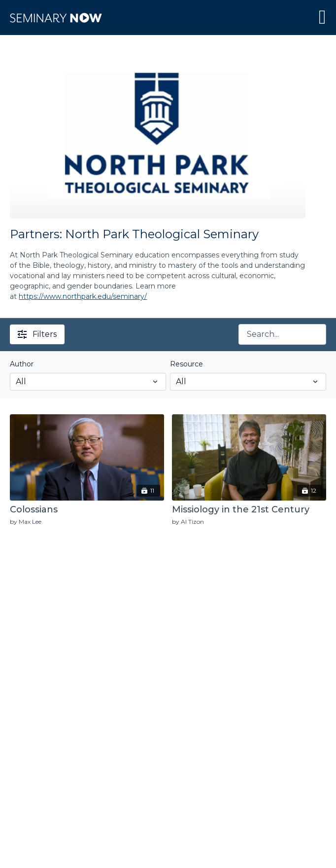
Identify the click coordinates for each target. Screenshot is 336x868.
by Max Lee (26, 522)
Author (22, 364)
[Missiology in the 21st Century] (249, 510)
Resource (186, 364)
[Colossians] (87, 510)
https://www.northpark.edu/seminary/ (83, 296)
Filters (37, 334)
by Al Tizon (188, 522)
